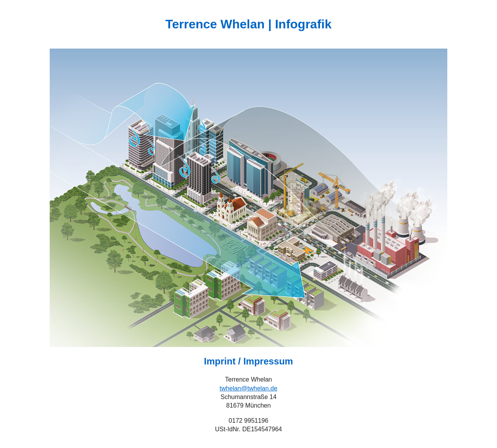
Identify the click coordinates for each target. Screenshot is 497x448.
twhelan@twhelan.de (249, 388)
